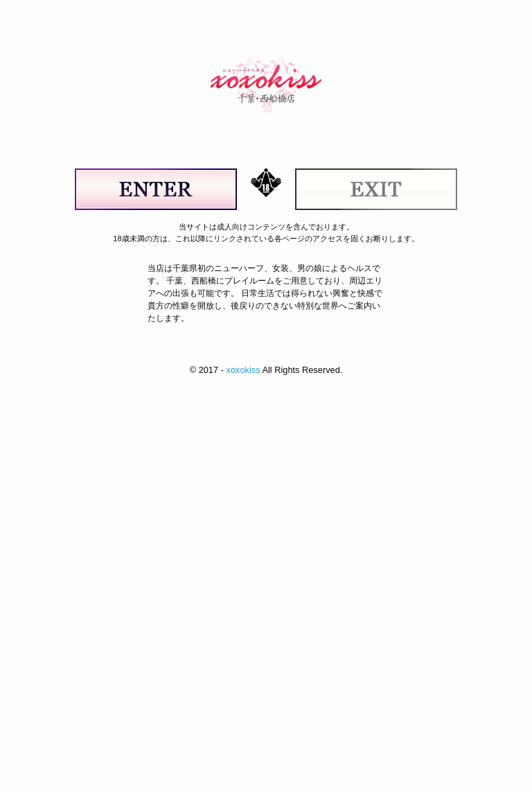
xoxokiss (243, 370)
